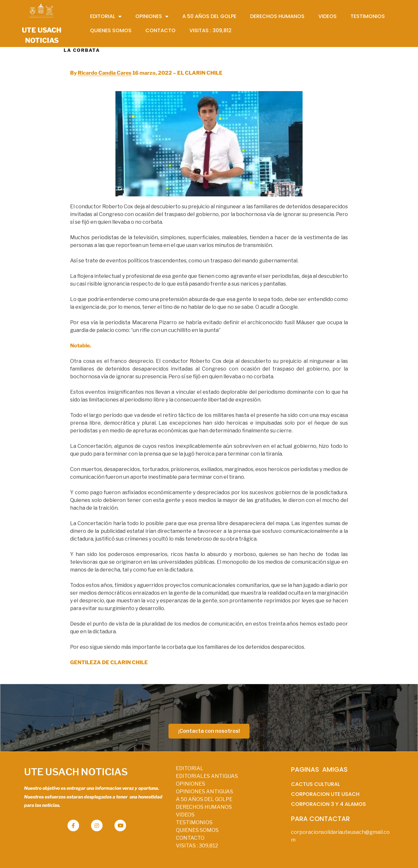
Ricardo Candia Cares (105, 73)
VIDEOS (185, 815)
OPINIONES (191, 784)
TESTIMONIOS (194, 822)
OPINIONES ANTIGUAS (204, 792)
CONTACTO (190, 838)
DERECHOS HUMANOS (204, 807)
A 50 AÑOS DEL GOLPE (204, 799)
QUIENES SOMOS (197, 830)
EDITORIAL (190, 768)
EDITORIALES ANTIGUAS (207, 776)
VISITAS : (197, 846)
